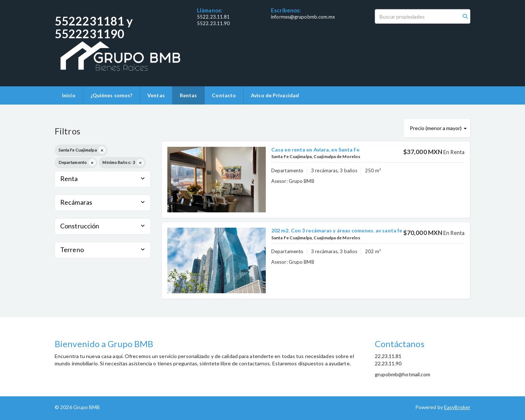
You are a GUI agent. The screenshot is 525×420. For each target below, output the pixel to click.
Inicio (69, 95)
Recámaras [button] (103, 202)
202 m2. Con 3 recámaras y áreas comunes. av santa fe (337, 230)
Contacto (224, 95)
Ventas (156, 95)
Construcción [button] (103, 226)
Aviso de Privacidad (275, 95)
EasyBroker (457, 407)
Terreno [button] (103, 250)
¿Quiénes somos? (112, 95)
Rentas (188, 95)
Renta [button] (103, 178)
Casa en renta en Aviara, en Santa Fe (316, 150)
